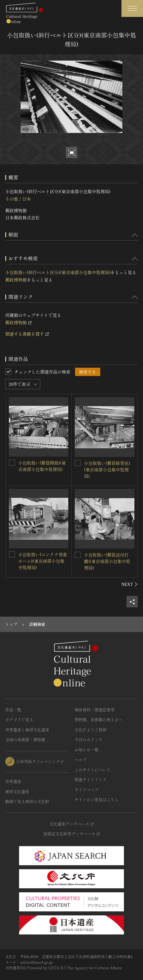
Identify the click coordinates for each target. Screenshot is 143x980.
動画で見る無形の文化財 (27, 801)
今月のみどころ (89, 740)
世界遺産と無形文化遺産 (27, 730)
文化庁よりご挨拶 (91, 730)
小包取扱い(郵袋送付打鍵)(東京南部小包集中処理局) (107, 561)
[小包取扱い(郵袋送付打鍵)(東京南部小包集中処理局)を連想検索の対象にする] (78, 555)
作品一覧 (13, 710)
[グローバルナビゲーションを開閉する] (132, 8)
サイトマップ (87, 790)
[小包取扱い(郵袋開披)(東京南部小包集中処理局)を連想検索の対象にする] (12, 463)
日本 (26, 199)
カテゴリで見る (19, 720)
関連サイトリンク (91, 780)
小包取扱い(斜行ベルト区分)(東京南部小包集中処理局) (58, 272)
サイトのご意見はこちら (97, 800)
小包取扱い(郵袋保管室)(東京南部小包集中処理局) (107, 470)
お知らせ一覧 (87, 750)
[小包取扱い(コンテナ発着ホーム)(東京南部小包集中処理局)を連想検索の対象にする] (12, 554)
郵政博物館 (16, 280)
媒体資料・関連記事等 (95, 710)
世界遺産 (13, 781)
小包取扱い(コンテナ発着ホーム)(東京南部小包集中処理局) (43, 561)
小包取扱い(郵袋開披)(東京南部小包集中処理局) (42, 466)
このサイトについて (93, 770)
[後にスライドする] (130, 584)
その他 (12, 199)
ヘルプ (81, 760)
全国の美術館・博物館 (25, 740)
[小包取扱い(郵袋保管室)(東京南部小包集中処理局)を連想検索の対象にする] (78, 463)
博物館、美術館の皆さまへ (99, 720)
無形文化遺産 (17, 792)
